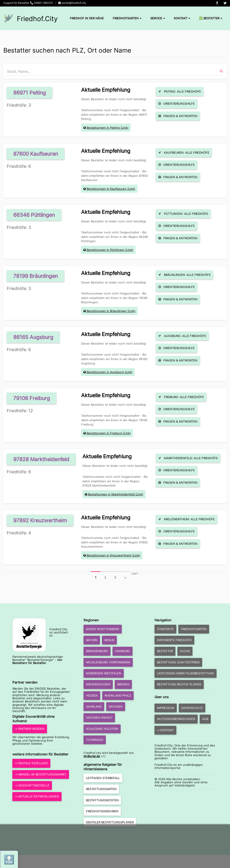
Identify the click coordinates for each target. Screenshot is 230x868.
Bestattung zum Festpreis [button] (178, 662)
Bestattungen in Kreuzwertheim (109, 555)
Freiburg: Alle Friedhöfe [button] (181, 397)
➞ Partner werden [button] (30, 729)
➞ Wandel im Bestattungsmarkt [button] (41, 774)
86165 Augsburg (33, 337)
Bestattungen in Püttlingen (106, 250)
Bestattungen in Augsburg (105, 372)
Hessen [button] (92, 695)
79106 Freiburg (32, 398)
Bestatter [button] (165, 651)
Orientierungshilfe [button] (177, 104)
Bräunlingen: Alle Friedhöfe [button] (185, 275)
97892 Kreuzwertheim (40, 520)
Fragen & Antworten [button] (178, 116)
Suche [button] (185, 651)
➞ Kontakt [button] (165, 730)
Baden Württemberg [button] (103, 629)
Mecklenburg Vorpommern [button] (108, 662)
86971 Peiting (30, 93)
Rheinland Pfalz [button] (118, 695)
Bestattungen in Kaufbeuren (107, 189)
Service (158, 18)
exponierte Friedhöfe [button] (174, 640)
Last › (135, 573)
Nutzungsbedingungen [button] (176, 719)
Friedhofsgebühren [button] (102, 811)
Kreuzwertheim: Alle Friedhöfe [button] (187, 519)
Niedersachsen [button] (98, 684)
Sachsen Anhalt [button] (99, 717)
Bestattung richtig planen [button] (179, 684)
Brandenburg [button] (97, 651)
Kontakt (182, 18)
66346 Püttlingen (34, 215)
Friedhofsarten (127, 18)
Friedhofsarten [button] (194, 629)
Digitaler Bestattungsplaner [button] (110, 822)
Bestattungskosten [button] (102, 800)
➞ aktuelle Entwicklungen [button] (37, 796)
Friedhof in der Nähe (87, 18)
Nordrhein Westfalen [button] (104, 673)
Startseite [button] (165, 629)
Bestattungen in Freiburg (104, 433)
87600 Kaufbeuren (36, 154)
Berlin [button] (109, 640)
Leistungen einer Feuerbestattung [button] (186, 673)
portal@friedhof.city (72, 3)
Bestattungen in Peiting (103, 128)
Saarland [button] (94, 706)
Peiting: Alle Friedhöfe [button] (180, 91)
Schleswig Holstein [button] (102, 729)
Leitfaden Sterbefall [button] (103, 778)
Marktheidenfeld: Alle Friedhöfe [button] (188, 458)
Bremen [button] (123, 684)
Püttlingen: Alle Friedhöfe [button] (183, 214)
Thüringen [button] (95, 740)
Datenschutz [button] (192, 708)
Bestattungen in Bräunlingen (107, 311)
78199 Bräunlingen (35, 276)
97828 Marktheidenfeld (41, 459)
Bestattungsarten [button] (101, 789)
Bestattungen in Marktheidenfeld (111, 494)
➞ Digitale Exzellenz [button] (31, 763)
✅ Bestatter (211, 18)
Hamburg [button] (123, 651)
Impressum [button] (166, 708)
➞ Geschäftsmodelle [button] (32, 785)
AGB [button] (205, 719)
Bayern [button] (92, 640)
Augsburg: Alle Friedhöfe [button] (182, 336)
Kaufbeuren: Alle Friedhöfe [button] (184, 153)
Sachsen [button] (116, 706)
